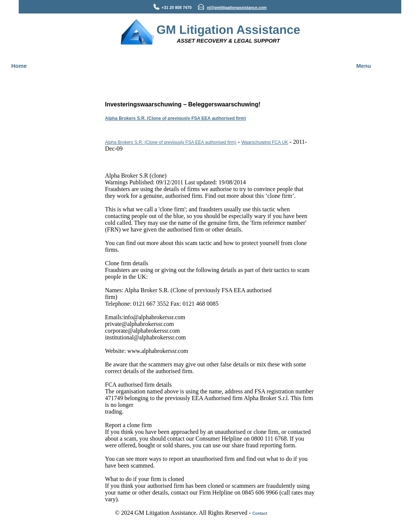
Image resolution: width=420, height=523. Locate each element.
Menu (364, 66)
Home (19, 66)
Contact (260, 513)
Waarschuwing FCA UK (265, 142)
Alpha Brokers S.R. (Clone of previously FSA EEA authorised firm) (176, 118)
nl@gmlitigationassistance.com (237, 7)
